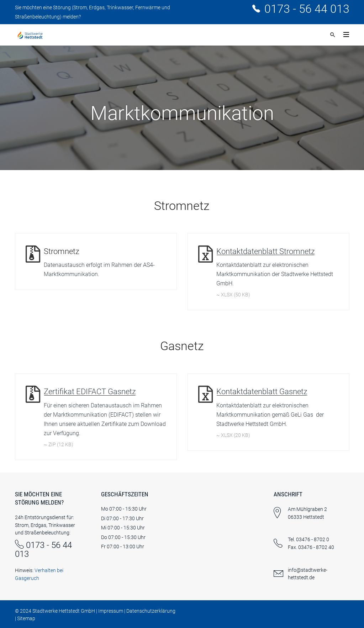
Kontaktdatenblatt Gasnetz (262, 392)
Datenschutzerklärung (151, 611)
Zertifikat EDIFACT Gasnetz (90, 392)
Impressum (111, 611)
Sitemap (26, 618)
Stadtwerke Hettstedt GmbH (64, 611)
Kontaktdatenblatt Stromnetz (266, 251)
